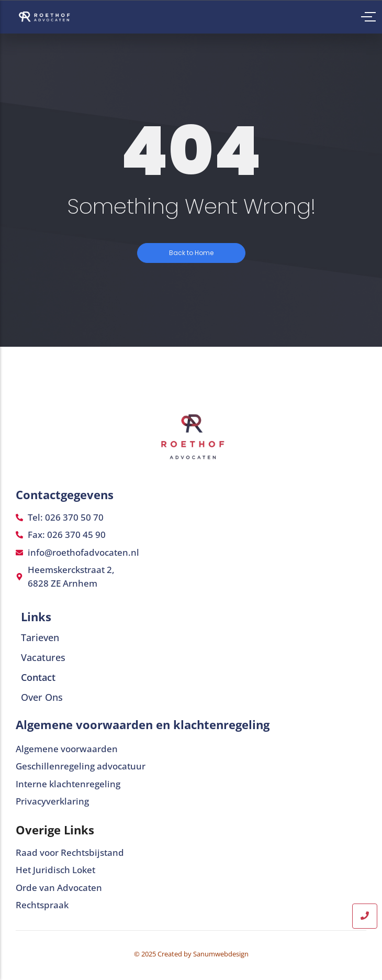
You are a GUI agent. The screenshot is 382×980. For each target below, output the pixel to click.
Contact (38, 677)
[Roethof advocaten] (47, 16)
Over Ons (42, 697)
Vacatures (43, 657)
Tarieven (40, 637)
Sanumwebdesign (221, 954)
